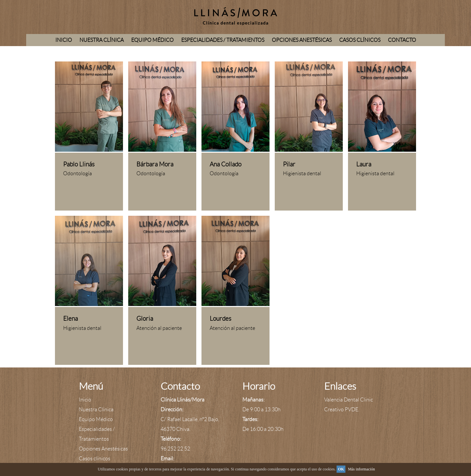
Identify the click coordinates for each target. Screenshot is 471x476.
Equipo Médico (152, 40)
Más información (361, 469)
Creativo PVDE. (342, 409)
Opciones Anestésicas (302, 40)
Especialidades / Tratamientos (223, 40)
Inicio (64, 40)
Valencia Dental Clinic (349, 400)
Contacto (402, 40)
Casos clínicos (360, 40)
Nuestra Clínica (102, 40)
